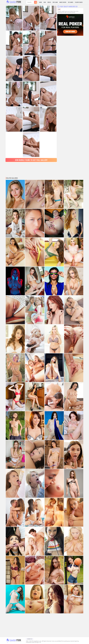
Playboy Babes (79, 2)
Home (40, 2)
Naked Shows (63, 2)
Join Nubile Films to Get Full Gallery (31, 160)
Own (45, 2)
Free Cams (55, 2)
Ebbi (59, 9)
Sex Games (71, 2)
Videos (49, 2)
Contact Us (30, 639)
